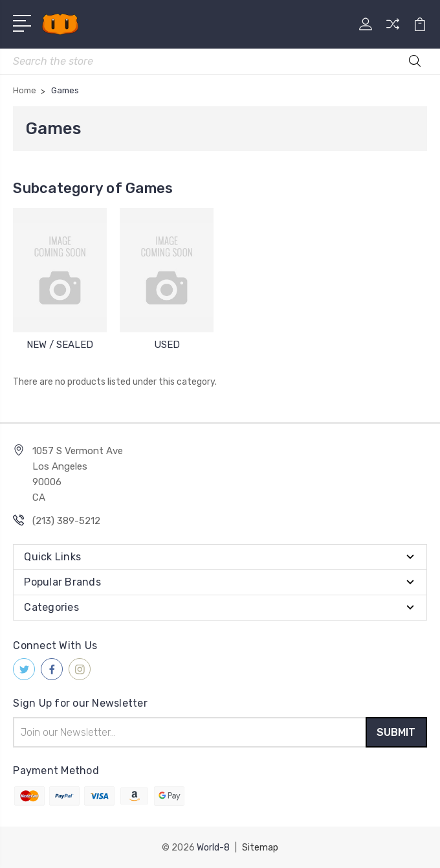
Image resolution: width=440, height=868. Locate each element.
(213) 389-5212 (66, 521)
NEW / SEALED (60, 345)
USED (167, 345)
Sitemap (260, 847)
